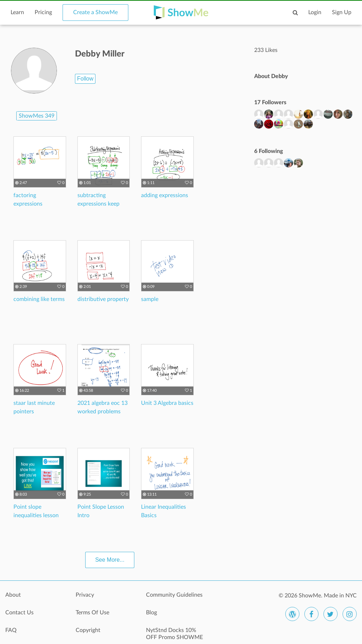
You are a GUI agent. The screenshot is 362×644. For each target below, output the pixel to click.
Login (315, 12)
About (13, 595)
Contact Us (19, 613)
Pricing (43, 12)
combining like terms (39, 299)
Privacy (85, 595)
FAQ (11, 630)
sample (150, 299)
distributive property (103, 299)
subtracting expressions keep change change (98, 204)
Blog (151, 613)
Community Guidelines (174, 595)
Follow (85, 79)
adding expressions (165, 195)
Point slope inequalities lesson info (36, 515)
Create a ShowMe (95, 12)
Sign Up (342, 12)
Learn (17, 12)
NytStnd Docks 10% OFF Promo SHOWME (174, 634)
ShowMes (37, 116)
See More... (110, 560)
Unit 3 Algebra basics (167, 403)
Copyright (88, 630)
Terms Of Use (92, 613)
